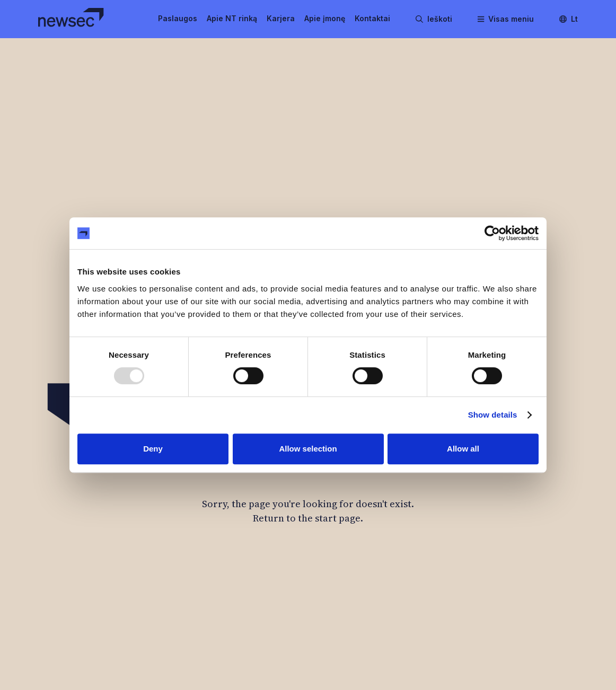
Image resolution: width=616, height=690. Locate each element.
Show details (493, 415)
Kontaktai (372, 18)
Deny (153, 449)
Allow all (463, 449)
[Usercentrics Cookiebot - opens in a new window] (492, 233)
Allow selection (308, 449)
